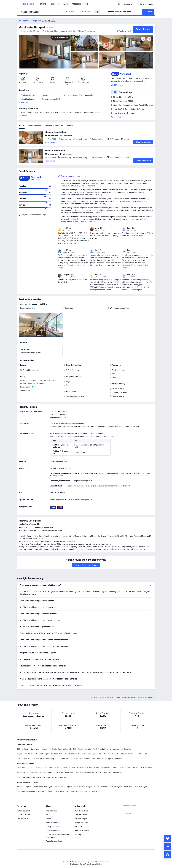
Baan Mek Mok (90, 759)
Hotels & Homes (29, 4)
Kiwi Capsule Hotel (95, 754)
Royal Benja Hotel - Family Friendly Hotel (93, 749)
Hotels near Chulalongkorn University (110, 773)
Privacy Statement (53, 827)
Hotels (102, 698)
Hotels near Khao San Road (65, 768)
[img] (45, 52)
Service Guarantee (23, 815)
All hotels (79, 827)
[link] (125, 4)
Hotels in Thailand (113, 698)
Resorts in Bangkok (24, 787)
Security (78, 835)
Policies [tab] (70, 125)
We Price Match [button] (125, 31)
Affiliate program (81, 819)
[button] (93, 4)
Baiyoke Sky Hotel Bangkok (27, 754)
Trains (52, 4)
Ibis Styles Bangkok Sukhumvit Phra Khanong (121, 754)
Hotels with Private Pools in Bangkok (30, 791)
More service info (23, 819)
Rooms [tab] (22, 125)
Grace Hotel (144, 754)
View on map (116, 117)
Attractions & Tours (80, 4)
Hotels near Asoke (59, 777)
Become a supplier (82, 831)
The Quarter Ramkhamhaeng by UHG (62, 749)
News (48, 815)
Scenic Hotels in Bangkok (83, 787)
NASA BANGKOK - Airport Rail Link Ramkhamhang (35, 759)
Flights (43, 4)
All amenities (23, 102)
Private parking (26, 308)
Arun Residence (76, 759)
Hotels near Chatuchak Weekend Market (79, 773)
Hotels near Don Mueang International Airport (34, 777)
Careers (49, 819)
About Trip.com (52, 811)
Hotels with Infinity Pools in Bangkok (108, 787)
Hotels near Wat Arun (84, 768)
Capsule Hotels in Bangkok (43, 787)
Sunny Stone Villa (62, 759)
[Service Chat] (167, 855)
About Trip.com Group (54, 841)
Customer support (23, 811)
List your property (82, 823)
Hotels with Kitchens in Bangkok (136, 787)
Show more (23, 115)
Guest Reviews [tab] (35, 125)
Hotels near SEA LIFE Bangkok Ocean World (136, 768)
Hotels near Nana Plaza (44, 768)
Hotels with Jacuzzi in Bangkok (57, 791)
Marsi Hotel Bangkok (32, 27)
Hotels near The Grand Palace (28, 773)
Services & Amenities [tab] (54, 125)
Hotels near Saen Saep (25, 768)
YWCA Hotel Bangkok (105, 759)
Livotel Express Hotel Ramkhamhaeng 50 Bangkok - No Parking (63, 754)
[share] (167, 847)
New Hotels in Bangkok (63, 787)
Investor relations (82, 811)
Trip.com (94, 698)
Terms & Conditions (53, 823)
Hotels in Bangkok (129, 698)
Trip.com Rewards (82, 815)
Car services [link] (63, 4)
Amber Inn (119, 759)
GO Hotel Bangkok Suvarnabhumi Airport (32, 749)
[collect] (167, 839)
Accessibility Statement (55, 831)
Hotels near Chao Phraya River (52, 773)
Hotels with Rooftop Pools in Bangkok (85, 791)
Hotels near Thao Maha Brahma (106, 768)
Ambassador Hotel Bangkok (121, 749)
